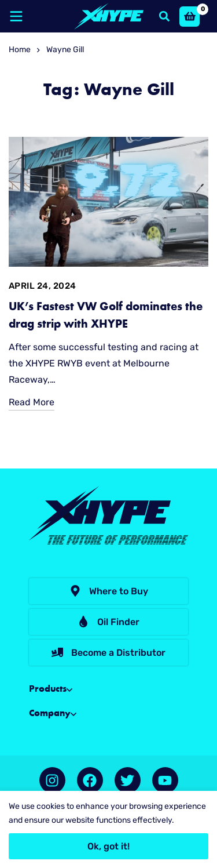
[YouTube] (165, 780)
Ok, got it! (108, 846)
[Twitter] (128, 780)
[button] (108, 591)
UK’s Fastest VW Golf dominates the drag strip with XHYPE (106, 316)
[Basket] (190, 17)
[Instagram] (52, 780)
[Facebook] (90, 780)
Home (20, 50)
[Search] (164, 16)
